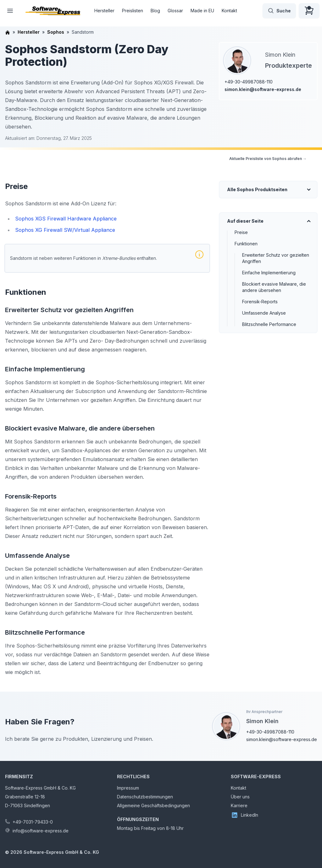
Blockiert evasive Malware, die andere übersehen (274, 287)
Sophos (56, 32)
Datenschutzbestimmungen (145, 797)
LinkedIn (244, 815)
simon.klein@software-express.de (263, 89)
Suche (279, 11)
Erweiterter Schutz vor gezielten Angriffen (276, 258)
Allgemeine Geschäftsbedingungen (153, 805)
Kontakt (229, 11)
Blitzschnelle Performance (269, 324)
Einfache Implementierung (269, 273)
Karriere (239, 805)
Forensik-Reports (260, 302)
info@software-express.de (41, 831)
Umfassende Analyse (264, 313)
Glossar (175, 11)
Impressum (128, 788)
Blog (155, 11)
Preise (241, 232)
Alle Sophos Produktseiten (257, 189)
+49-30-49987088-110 (249, 82)
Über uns (240, 797)
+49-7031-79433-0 (33, 822)
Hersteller (104, 11)
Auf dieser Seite (245, 221)
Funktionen (246, 244)
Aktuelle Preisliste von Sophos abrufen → (268, 159)
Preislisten (133, 11)
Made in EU (202, 11)
